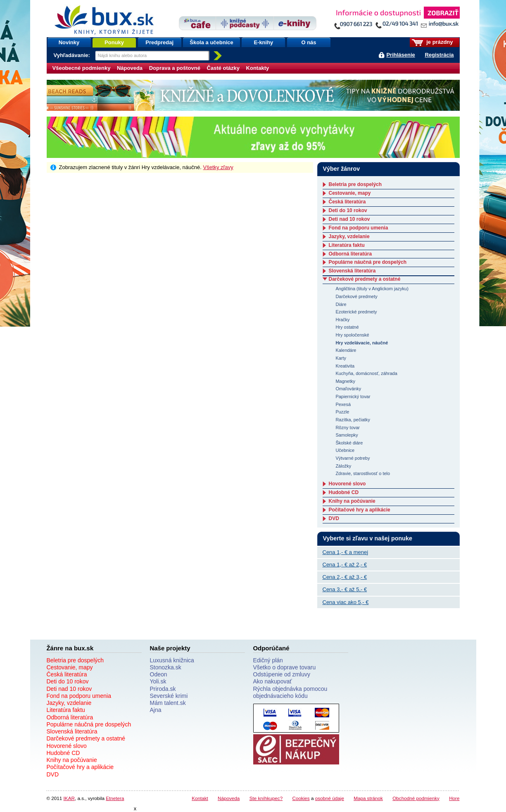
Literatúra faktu (347, 245)
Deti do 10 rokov (348, 210)
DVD (334, 518)
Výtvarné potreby (353, 458)
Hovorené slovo (347, 484)
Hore (454, 798)
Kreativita (345, 366)
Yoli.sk (158, 681)
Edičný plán (268, 660)
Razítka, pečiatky (353, 420)
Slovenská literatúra (352, 271)
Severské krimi (169, 696)
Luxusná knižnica (172, 660)
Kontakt (200, 798)
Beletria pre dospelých (355, 184)
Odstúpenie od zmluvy (282, 674)
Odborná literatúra (350, 254)
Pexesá (343, 404)
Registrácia (439, 55)
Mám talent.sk (168, 703)
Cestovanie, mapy (350, 193)
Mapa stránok (368, 798)
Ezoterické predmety (356, 312)
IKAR (69, 798)
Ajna (156, 710)
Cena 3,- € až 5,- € (345, 589)
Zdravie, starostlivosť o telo (363, 473)
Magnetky (345, 381)
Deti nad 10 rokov (349, 219)
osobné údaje (330, 798)
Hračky (342, 320)
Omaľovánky (348, 389)
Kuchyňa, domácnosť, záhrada (366, 373)
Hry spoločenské (352, 335)
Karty (341, 358)
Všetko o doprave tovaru (285, 667)
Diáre (341, 304)
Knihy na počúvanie (352, 501)
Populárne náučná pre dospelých (368, 262)
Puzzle (342, 412)
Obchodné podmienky (416, 798)
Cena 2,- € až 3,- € (345, 577)
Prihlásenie (400, 55)
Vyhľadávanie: (73, 55)
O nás (309, 42)
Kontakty (258, 68)
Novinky (69, 42)
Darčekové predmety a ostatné (365, 279)
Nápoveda (130, 68)
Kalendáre (346, 350)
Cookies (301, 798)
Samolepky (347, 435)
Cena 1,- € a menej (346, 552)
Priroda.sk (163, 689)
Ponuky (114, 42)
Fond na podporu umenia (359, 228)
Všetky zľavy (218, 167)
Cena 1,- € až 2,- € (345, 565)
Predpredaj (159, 42)
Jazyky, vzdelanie (349, 236)
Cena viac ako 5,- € (346, 602)
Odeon (159, 674)
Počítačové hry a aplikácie (360, 510)
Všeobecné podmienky (82, 68)
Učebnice (345, 450)
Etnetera (115, 798)
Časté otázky (223, 68)
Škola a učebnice (211, 42)
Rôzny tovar (348, 427)
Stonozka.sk (166, 667)
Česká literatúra (347, 202)
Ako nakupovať (273, 681)
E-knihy (263, 42)
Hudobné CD (344, 492)
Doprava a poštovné (175, 68)
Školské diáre (349, 443)
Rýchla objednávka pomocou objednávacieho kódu (290, 692)
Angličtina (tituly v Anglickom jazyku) (372, 289)
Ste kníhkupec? (266, 798)
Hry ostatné (347, 327)
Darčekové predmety (356, 296)
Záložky (343, 466)
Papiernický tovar (353, 396)
